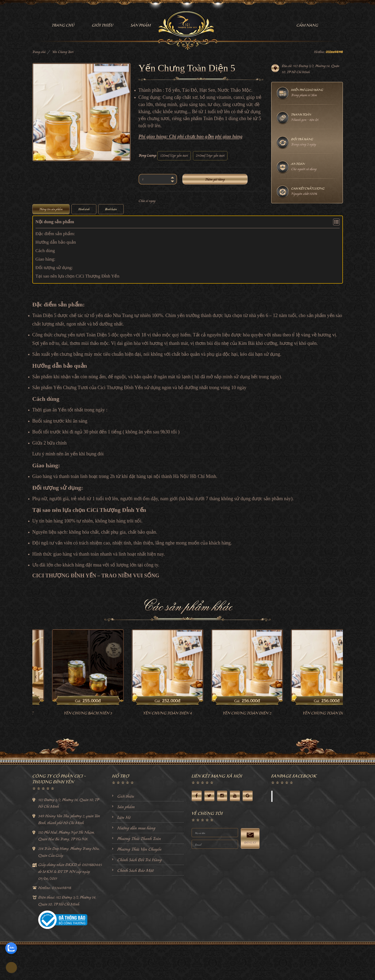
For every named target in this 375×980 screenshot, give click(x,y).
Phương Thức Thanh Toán (139, 873)
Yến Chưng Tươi (63, 52)
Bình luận (111, 209)
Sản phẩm (126, 842)
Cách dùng (45, 251)
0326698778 (334, 52)
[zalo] (11, 948)
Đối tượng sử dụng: (54, 268)
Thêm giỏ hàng (215, 179)
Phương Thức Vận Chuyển (139, 884)
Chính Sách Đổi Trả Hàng (140, 895)
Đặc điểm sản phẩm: (55, 234)
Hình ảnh (84, 209)
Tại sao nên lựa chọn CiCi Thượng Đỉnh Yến (77, 276)
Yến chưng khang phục (37, 748)
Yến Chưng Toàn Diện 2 (276, 748)
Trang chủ (39, 52)
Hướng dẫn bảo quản (56, 242)
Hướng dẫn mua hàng (136, 863)
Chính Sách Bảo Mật (135, 905)
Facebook (283, 831)
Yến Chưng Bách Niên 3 (117, 748)
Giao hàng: (46, 259)
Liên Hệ (124, 852)
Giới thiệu (126, 831)
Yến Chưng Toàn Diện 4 (196, 748)
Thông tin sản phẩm (51, 209)
